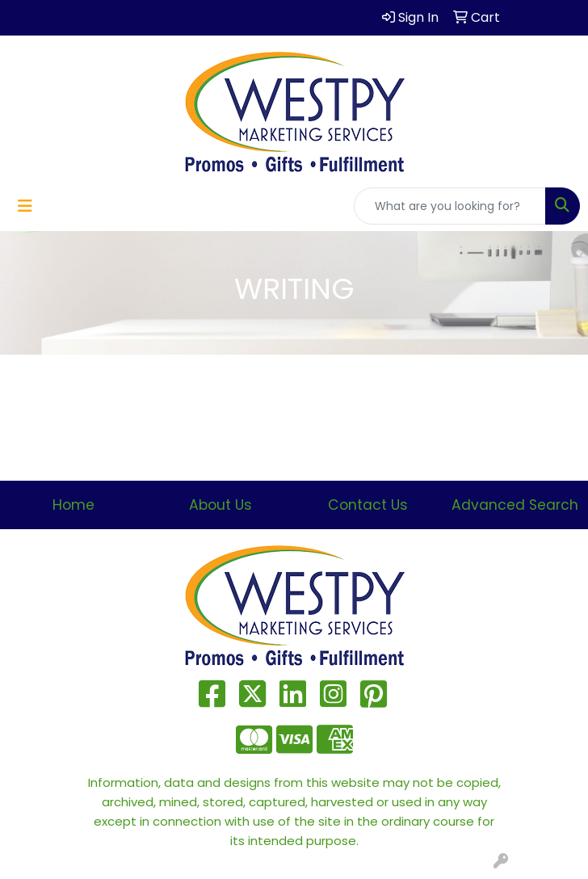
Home (73, 505)
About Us (220, 505)
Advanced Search (515, 505)
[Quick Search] (450, 206)
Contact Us (368, 505)
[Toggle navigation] (25, 206)
